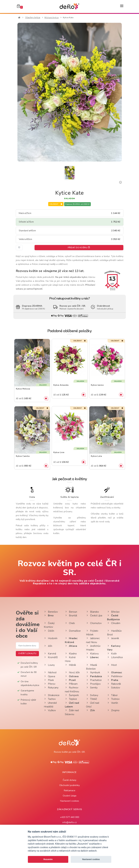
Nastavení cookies (70, 801)
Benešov (51, 612)
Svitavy (92, 695)
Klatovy (92, 654)
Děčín (49, 631)
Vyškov (50, 710)
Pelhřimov (115, 676)
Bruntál (71, 616)
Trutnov (113, 699)
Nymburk (93, 672)
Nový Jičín (72, 672)
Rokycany (51, 688)
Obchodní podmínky (69, 785)
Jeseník (113, 638)
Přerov (50, 684)
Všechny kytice (33, 18)
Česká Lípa (94, 616)
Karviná (50, 654)
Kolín (112, 654)
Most (112, 665)
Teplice (71, 699)
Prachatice (94, 680)
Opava (49, 676)
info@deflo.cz (69, 822)
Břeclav (113, 612)
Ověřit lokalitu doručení (27, 654)
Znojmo (113, 710)
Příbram (71, 684)
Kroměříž (51, 657)
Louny (49, 665)
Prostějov (93, 684)
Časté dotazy (69, 780)
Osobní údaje (70, 796)
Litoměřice (115, 657)
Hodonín (51, 638)
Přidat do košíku (79, 248)
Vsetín (113, 703)
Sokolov (114, 688)
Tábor (112, 695)
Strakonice (52, 695)
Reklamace (70, 790)
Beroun (71, 612)
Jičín (48, 646)
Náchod (50, 672)
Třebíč (91, 699)
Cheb (70, 623)
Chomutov (94, 623)
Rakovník (114, 684)
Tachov (50, 699)
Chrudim (114, 623)
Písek (49, 680)
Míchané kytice (52, 18)
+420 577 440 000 (69, 817)
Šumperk (72, 695)
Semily (92, 688)
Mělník (70, 665)
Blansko (92, 612)
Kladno (71, 654)
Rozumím (48, 859)
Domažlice (73, 631)
